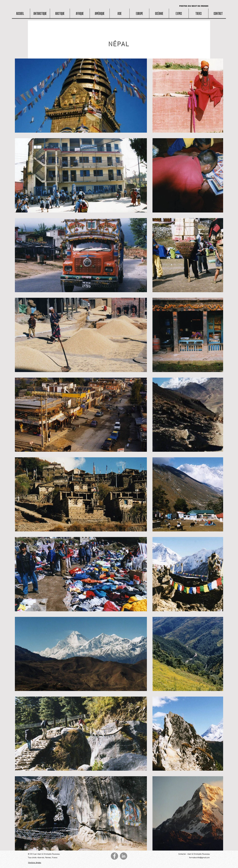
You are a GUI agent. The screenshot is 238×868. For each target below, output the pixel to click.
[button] (80, 13)
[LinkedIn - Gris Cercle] (124, 856)
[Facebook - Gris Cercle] (114, 856)
